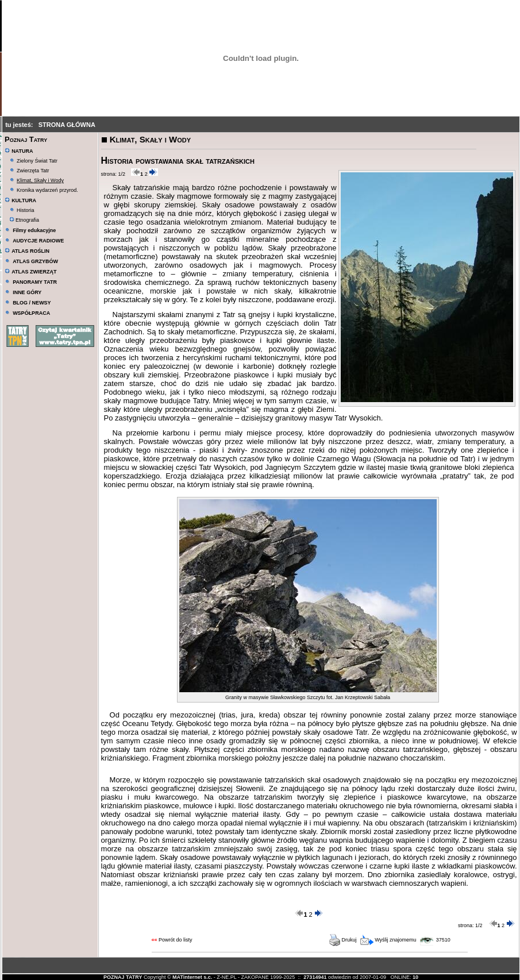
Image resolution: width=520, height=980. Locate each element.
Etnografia (24, 220)
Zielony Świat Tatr (37, 161)
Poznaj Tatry (26, 139)
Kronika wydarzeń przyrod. (47, 190)
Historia (26, 210)
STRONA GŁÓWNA (67, 125)
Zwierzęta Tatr (33, 171)
